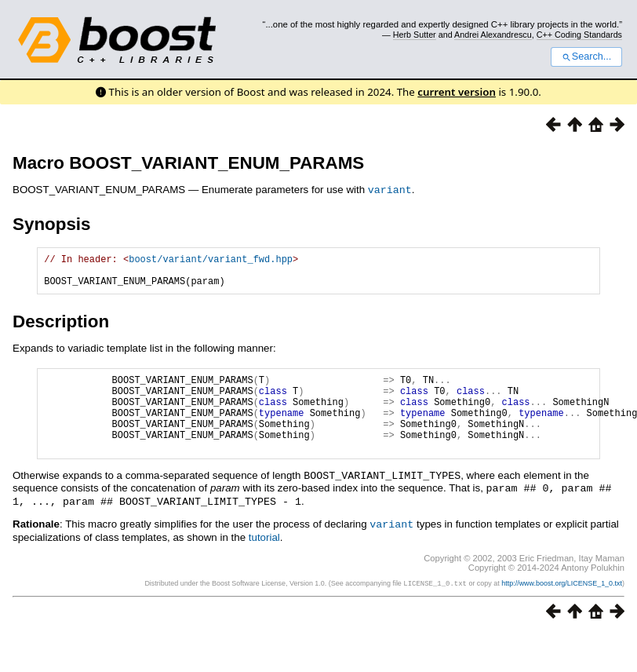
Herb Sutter (415, 35)
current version (457, 92)
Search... (586, 57)
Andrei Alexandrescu (493, 35)
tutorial (264, 556)
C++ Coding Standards (579, 35)
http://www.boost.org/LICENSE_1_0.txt (562, 602)
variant (390, 189)
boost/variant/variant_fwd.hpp (211, 260)
